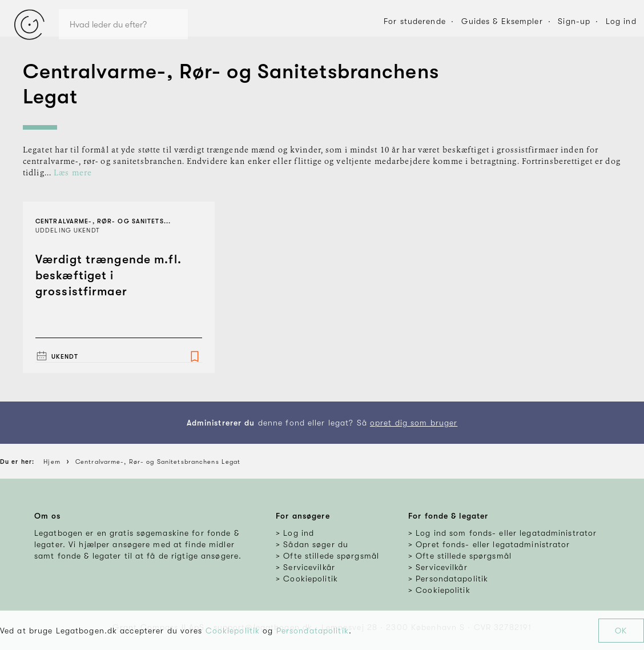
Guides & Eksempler (502, 21)
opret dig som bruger (414, 423)
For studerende (415, 21)
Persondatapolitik (313, 631)
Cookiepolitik (233, 631)
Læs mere (73, 173)
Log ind (621, 21)
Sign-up (574, 21)
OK (621, 631)
